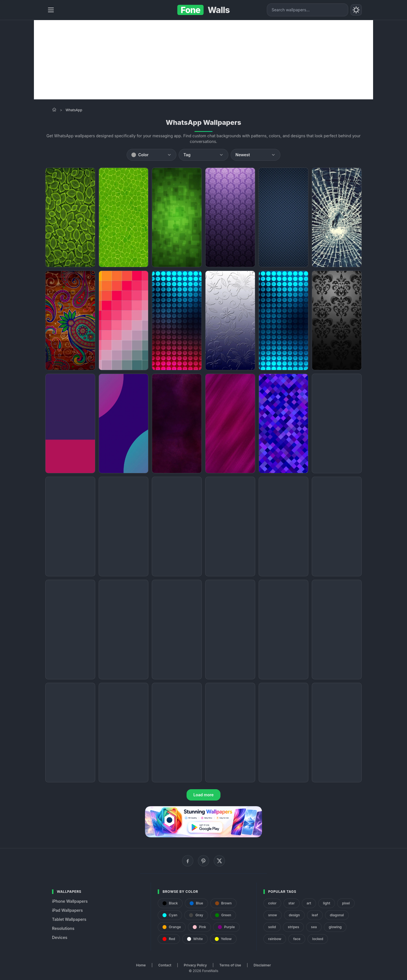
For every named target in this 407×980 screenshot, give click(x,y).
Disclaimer (262, 965)
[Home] (54, 110)
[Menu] (51, 10)
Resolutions (63, 928)
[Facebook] (188, 861)
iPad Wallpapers (67, 910)
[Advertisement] (203, 60)
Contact (165, 965)
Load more (203, 795)
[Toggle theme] (356, 10)
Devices (60, 937)
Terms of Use (230, 965)
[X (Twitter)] (219, 861)
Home (141, 965)
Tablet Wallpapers (69, 919)
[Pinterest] (203, 861)
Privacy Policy (195, 965)
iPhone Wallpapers (70, 901)
